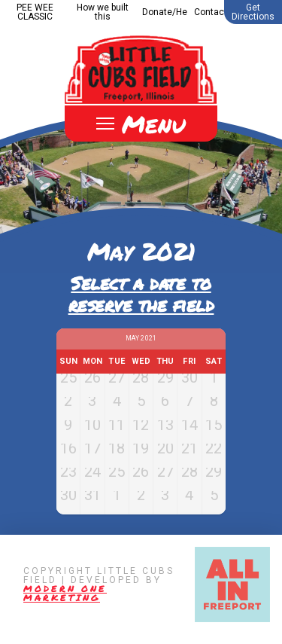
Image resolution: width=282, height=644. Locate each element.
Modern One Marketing (65, 603)
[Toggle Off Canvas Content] (141, 124)
